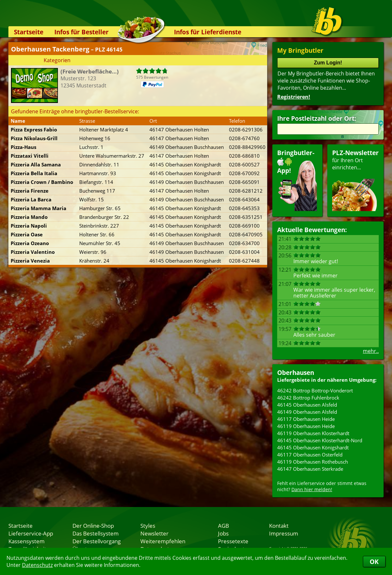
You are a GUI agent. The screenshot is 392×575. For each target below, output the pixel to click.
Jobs (223, 533)
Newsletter (154, 533)
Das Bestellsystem (96, 533)
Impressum (284, 533)
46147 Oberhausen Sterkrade (310, 469)
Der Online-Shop (93, 525)
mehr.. (371, 351)
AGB (223, 525)
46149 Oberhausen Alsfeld (307, 412)
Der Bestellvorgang (97, 541)
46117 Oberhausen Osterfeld (310, 455)
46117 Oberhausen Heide (306, 419)
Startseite (29, 32)
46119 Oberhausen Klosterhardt (313, 433)
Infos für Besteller (82, 32)
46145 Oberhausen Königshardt (313, 447)
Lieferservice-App (31, 533)
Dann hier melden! (312, 489)
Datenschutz (37, 565)
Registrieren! (294, 97)
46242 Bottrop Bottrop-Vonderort (315, 390)
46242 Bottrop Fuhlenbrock (308, 398)
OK (374, 562)
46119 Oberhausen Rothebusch (313, 462)
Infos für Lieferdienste (208, 32)
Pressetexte (233, 541)
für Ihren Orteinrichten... (355, 180)
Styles (148, 525)
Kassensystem (27, 541)
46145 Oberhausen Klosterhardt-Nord (320, 440)
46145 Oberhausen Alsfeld (307, 405)
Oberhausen (296, 372)
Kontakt (279, 525)
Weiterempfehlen (163, 541)
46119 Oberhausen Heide (306, 426)
